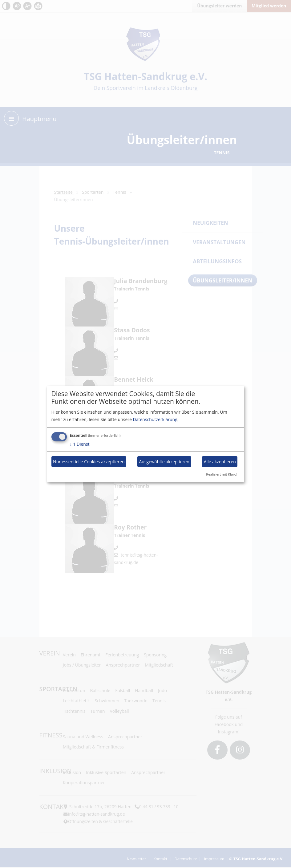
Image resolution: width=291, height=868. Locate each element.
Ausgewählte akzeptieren (164, 462)
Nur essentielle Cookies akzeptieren (89, 462)
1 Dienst (80, 444)
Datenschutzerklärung (155, 419)
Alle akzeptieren (220, 462)
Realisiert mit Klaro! (222, 474)
